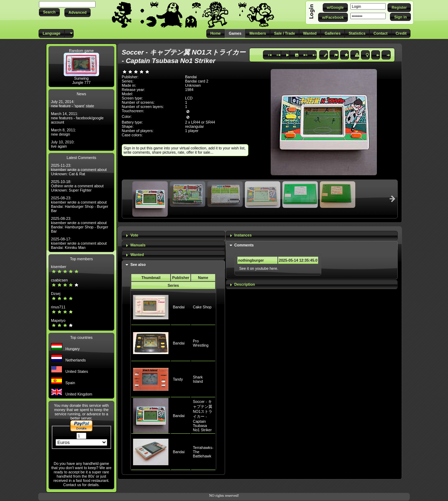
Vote (134, 235)
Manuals (138, 245)
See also (138, 264)
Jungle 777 (81, 82)
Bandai (179, 307)
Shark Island (198, 379)
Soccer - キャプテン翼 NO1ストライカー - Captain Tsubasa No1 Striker (203, 416)
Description (245, 284)
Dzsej (56, 294)
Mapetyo (58, 320)
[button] (49, 12)
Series (173, 285)
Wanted (137, 255)
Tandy (178, 379)
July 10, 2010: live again (63, 144)
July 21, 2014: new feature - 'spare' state (73, 104)
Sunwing (82, 78)
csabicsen (59, 280)
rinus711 (58, 307)
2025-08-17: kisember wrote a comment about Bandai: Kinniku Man (79, 243)
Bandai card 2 (197, 81)
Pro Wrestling (201, 343)
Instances (243, 235)
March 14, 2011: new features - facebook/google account (77, 118)
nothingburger (251, 260)
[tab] (173, 236)
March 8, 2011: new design (64, 132)
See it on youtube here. (259, 268)
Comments (244, 245)
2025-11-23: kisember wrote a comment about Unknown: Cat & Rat (79, 170)
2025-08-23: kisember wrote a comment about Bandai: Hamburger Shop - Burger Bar (80, 204)
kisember (59, 267)
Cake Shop (202, 307)
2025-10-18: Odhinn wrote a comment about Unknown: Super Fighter (77, 186)
